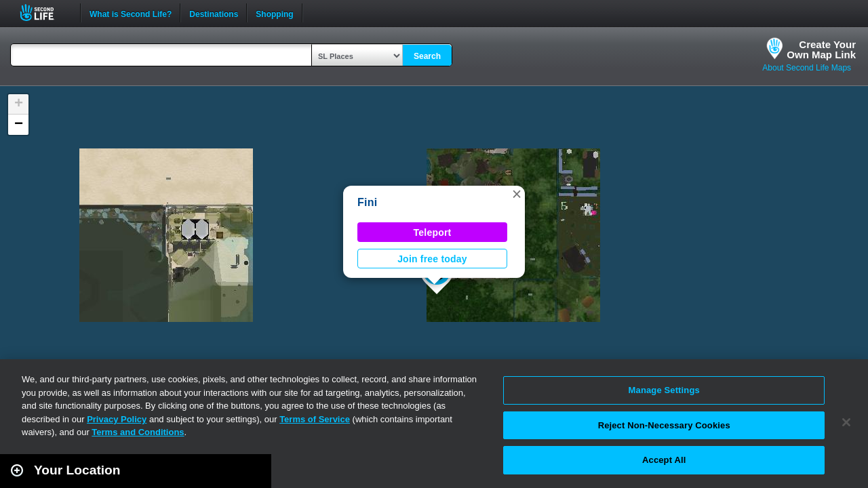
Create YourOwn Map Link (821, 49)
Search (427, 56)
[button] (517, 194)
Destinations (214, 13)
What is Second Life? (131, 13)
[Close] (846, 422)
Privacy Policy (117, 419)
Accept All (664, 460)
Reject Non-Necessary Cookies (664, 425)
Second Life (44, 13)
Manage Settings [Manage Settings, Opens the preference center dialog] (664, 390)
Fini (367, 202)
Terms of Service (315, 419)
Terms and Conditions (138, 432)
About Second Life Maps (807, 68)
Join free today (432, 259)
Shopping (274, 13)
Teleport (433, 232)
